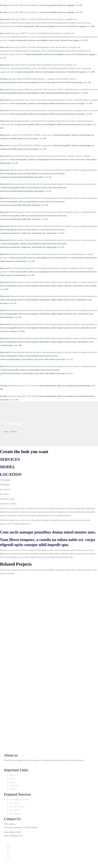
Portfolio (13, 432)
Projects (12, 782)
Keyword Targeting (16, 807)
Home (6, 432)
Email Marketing (15, 814)
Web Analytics (15, 810)
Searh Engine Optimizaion (19, 800)
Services (12, 779)
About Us (13, 775)
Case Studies (14, 786)
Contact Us (13, 789)
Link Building (14, 803)
